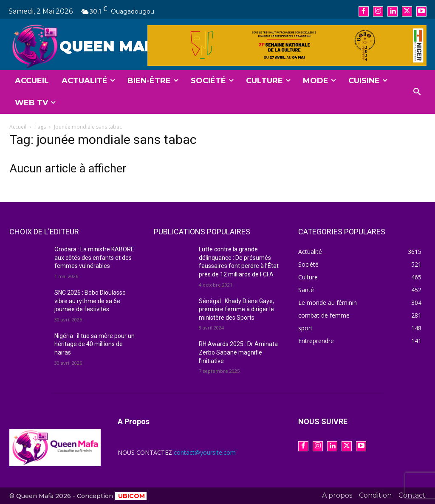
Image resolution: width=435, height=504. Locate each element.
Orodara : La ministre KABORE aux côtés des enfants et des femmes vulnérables (94, 258)
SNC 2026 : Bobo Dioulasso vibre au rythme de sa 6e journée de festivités (90, 301)
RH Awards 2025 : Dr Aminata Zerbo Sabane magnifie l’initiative (238, 352)
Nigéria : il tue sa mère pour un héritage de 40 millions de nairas (95, 344)
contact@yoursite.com (205, 452)
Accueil (18, 127)
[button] (417, 92)
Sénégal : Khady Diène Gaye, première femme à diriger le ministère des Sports (236, 309)
